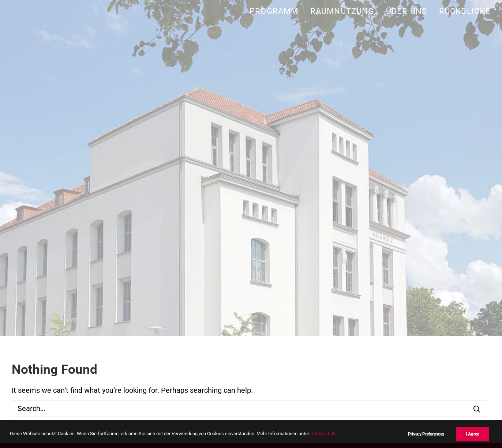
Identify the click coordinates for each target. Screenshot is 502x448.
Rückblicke (465, 11)
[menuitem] (276, 11)
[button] (477, 409)
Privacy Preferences (426, 434)
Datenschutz (323, 434)
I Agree (472, 434)
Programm (274, 11)
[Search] (251, 409)
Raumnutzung (342, 11)
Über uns (407, 11)
